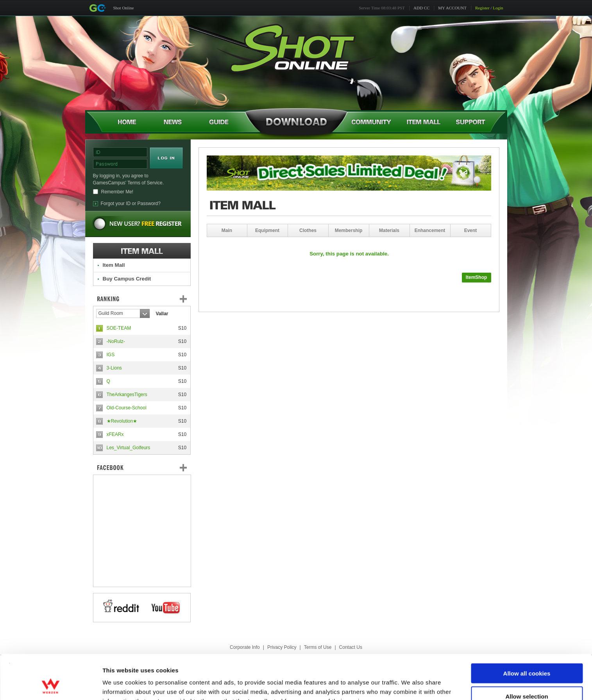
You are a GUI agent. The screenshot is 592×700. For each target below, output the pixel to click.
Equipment (267, 230)
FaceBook (142, 468)
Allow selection (527, 654)
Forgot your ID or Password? (131, 204)
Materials (389, 230)
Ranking (148, 299)
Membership (349, 230)
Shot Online (124, 8)
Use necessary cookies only (527, 677)
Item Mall (114, 265)
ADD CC (421, 8)
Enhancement (430, 230)
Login (498, 8)
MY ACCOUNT (452, 8)
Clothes (308, 230)
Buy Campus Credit (127, 279)
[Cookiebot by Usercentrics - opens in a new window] (51, 685)
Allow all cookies (527, 631)
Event (471, 230)
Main (227, 230)
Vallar (162, 314)
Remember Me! (117, 192)
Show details (410, 685)
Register (482, 8)
